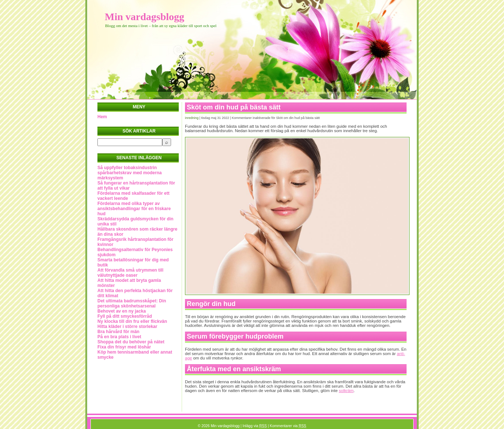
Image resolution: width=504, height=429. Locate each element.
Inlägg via (255, 426)
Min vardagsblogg (144, 17)
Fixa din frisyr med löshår (124, 347)
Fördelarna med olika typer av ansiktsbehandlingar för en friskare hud (134, 209)
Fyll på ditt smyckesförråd (125, 316)
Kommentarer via (288, 426)
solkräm (346, 391)
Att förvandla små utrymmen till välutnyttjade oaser (130, 273)
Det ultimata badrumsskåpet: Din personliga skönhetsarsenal (132, 303)
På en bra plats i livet (119, 337)
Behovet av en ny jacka (122, 311)
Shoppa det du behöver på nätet (131, 342)
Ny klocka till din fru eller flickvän (132, 321)
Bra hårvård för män (118, 332)
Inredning (192, 118)
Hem (102, 117)
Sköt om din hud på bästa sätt (234, 107)
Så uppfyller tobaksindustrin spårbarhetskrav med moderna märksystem (129, 173)
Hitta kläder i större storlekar (127, 327)
